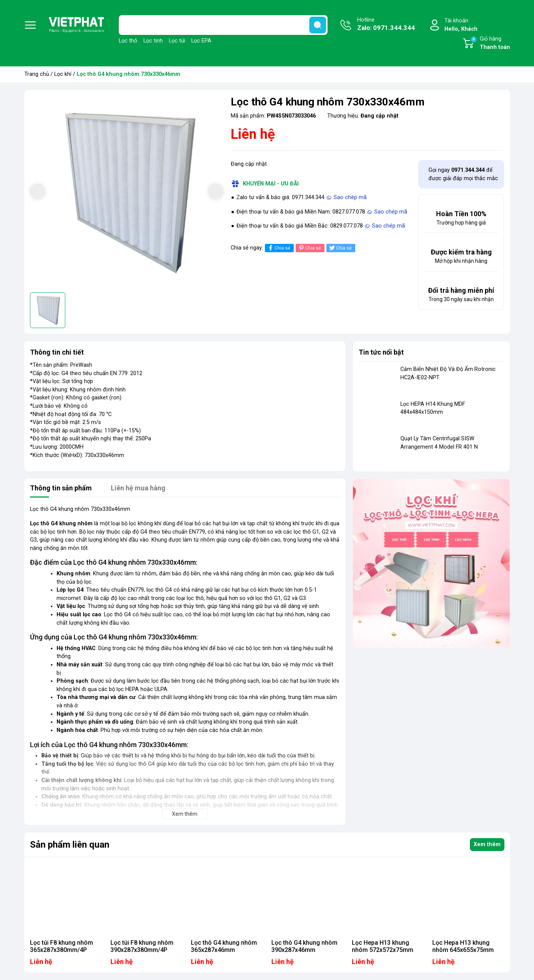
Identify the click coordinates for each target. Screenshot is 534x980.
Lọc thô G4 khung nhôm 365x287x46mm (224, 946)
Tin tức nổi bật (381, 352)
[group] (127, 192)
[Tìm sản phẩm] (223, 25)
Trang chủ (37, 74)
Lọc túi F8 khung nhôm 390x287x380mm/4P (142, 946)
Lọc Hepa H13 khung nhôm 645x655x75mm (463, 946)
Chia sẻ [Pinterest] (309, 248)
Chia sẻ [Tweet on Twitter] (340, 248)
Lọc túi (177, 41)
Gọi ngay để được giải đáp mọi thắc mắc (463, 174)
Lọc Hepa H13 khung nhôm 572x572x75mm (383, 946)
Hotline (386, 25)
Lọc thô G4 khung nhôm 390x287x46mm (304, 946)
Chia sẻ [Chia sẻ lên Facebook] (278, 248)
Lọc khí (63, 74)
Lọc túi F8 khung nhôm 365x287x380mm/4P (61, 946)
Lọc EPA (201, 41)
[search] (318, 25)
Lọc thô (128, 41)
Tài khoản (461, 25)
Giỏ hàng (490, 44)
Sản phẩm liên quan (70, 845)
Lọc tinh (153, 41)
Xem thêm (487, 844)
